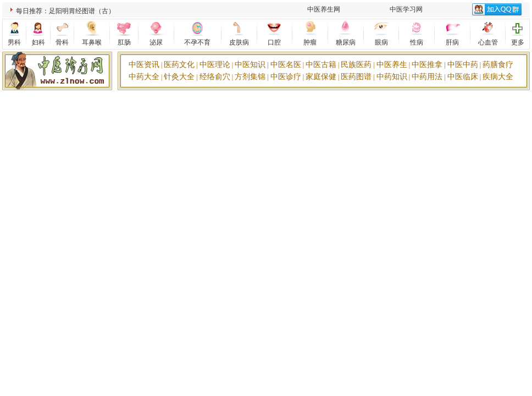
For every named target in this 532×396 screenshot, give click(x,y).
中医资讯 (144, 65)
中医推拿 (427, 65)
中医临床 (463, 77)
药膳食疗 (498, 65)
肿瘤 (310, 42)
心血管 (488, 42)
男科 (14, 42)
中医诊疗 (286, 77)
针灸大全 (179, 77)
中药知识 (392, 77)
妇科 (38, 42)
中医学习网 (406, 9)
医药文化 (179, 65)
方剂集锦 (250, 77)
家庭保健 (321, 77)
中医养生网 (324, 9)
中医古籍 (321, 65)
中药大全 (144, 77)
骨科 (62, 42)
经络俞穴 (215, 77)
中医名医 (286, 65)
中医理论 (215, 65)
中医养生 (392, 65)
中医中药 (463, 65)
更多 (518, 42)
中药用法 (427, 77)
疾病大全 (498, 77)
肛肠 (124, 42)
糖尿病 (346, 42)
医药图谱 (356, 77)
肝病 (452, 42)
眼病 (381, 42)
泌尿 (156, 42)
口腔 (274, 42)
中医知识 (250, 65)
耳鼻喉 (92, 42)
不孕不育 (197, 42)
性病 (417, 42)
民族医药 (356, 65)
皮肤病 (239, 42)
